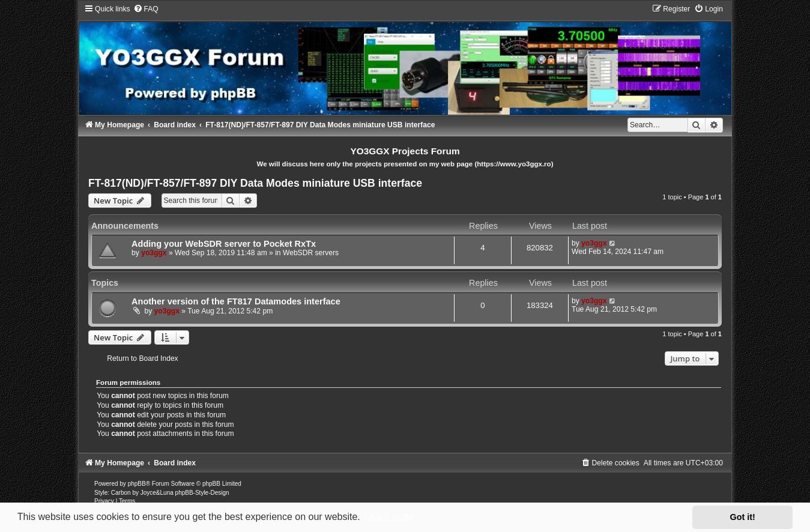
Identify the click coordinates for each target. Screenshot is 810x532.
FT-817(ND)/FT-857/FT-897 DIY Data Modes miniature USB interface (255, 183)
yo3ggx (154, 253)
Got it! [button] (743, 517)
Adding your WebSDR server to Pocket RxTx (224, 244)
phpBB (137, 484)
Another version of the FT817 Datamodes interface (236, 301)
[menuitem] (146, 9)
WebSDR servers (311, 253)
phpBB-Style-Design (202, 493)
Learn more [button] (389, 517)
